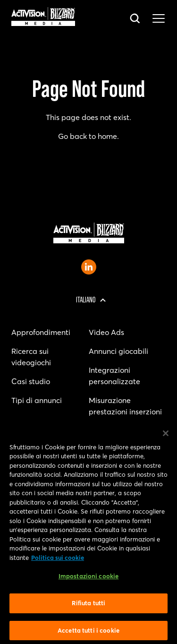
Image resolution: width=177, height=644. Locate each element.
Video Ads (106, 332)
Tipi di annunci (37, 400)
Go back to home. (88, 136)
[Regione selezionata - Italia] (89, 300)
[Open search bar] (135, 19)
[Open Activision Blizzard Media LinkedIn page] (89, 267)
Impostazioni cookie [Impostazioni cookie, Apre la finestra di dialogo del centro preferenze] (88, 578)
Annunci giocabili (118, 351)
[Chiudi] (166, 435)
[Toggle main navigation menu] (159, 19)
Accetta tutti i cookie (88, 632)
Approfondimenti (41, 332)
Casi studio (31, 381)
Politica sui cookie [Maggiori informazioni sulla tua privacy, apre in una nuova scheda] (58, 559)
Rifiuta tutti (89, 605)
